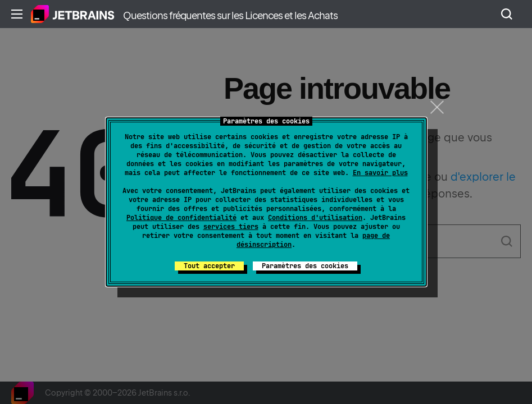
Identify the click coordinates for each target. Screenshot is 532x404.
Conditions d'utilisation (315, 218)
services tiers (231, 227)
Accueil (73, 14)
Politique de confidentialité (181, 218)
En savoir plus (380, 173)
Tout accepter (209, 266)
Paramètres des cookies (305, 266)
